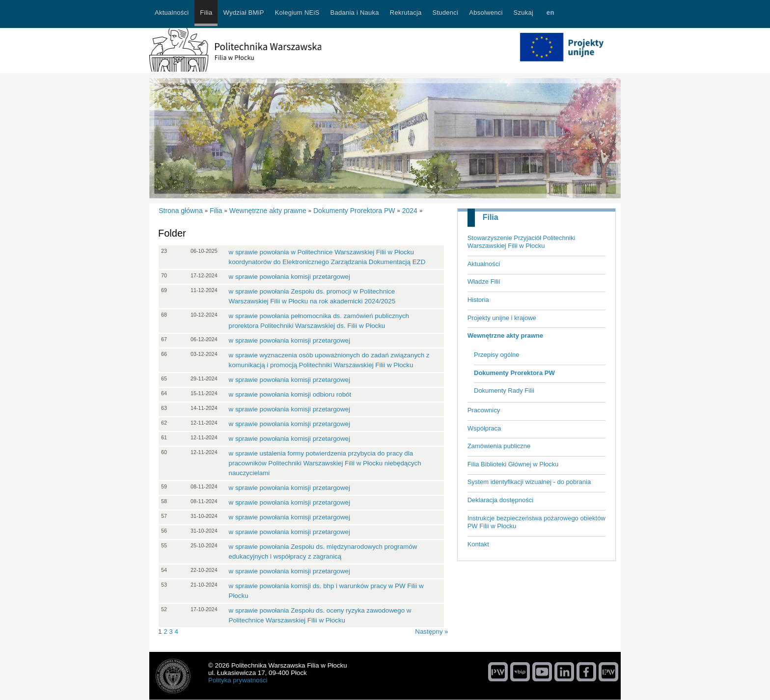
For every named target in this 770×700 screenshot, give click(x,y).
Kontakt (478, 544)
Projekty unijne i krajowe (502, 318)
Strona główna (181, 211)
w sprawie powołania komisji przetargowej (289, 277)
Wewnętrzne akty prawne (505, 336)
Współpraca (484, 428)
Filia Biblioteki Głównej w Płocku (513, 464)
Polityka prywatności (238, 680)
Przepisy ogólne (497, 355)
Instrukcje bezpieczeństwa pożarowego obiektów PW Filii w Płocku (536, 522)
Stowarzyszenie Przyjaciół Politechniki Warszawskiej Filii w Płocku (522, 242)
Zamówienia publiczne (499, 446)
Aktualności (484, 264)
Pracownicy (484, 410)
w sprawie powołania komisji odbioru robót (290, 394)
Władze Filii (484, 282)
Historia (478, 300)
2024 (410, 211)
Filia (491, 217)
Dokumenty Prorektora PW (514, 373)
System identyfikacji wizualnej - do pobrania (529, 482)
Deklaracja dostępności (500, 500)
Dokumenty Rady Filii (504, 390)
